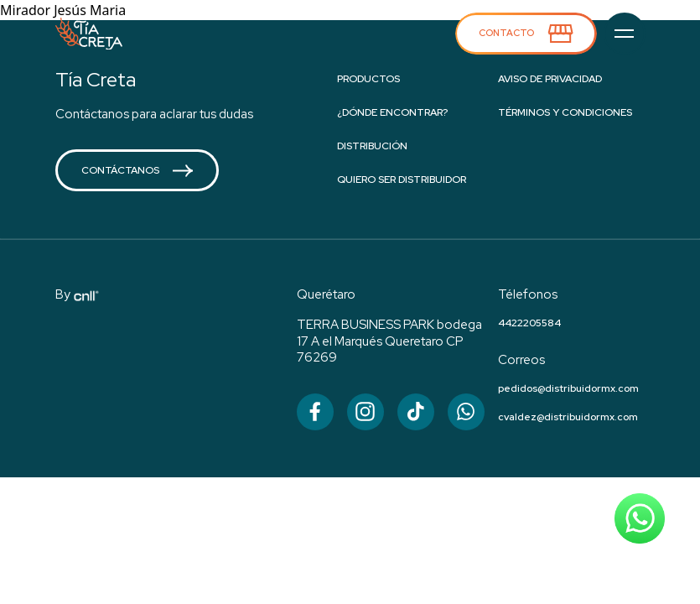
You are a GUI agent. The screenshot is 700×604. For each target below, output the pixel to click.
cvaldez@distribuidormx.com (568, 417)
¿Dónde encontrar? (392, 112)
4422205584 (529, 323)
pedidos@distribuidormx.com (568, 388)
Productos (368, 79)
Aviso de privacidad (550, 79)
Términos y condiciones (565, 112)
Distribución (372, 146)
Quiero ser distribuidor (402, 180)
